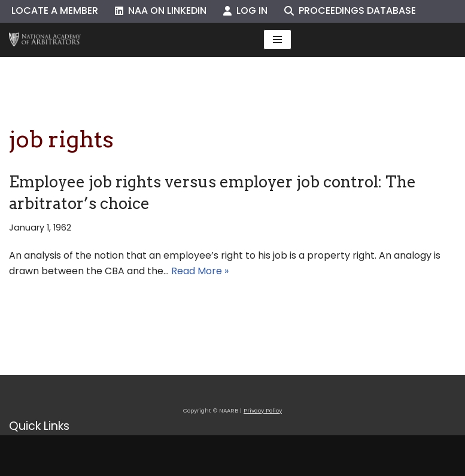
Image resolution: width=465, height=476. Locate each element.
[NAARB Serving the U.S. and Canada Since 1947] (45, 40)
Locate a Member (55, 10)
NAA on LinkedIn (161, 10)
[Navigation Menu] (277, 40)
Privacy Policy (263, 410)
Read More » (200, 271)
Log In (245, 10)
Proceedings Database (350, 10)
